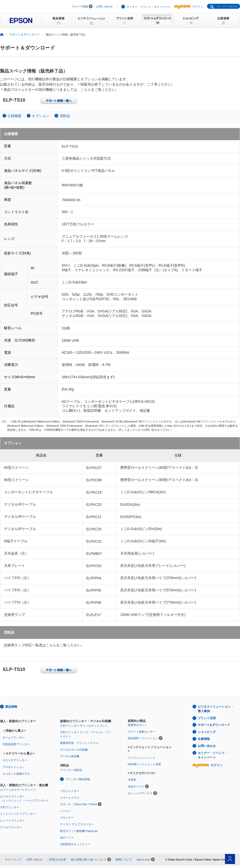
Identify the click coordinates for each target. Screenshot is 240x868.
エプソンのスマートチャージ (18, 790)
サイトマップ (13, 859)
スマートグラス (70, 798)
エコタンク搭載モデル (16, 774)
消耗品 (65, 116)
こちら (86, 90)
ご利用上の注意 (57, 859)
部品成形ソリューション (143, 738)
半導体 (132, 780)
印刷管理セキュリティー (75, 844)
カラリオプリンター (15, 760)
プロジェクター (70, 791)
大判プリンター (10, 807)
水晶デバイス (136, 786)
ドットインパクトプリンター (18, 814)
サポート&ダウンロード (214, 725)
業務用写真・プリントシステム (79, 743)
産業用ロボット (137, 725)
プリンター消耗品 (71, 770)
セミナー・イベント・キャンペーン (148, 7)
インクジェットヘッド (141, 758)
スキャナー (67, 817)
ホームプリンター (13, 737)
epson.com (143, 859)
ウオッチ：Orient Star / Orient (78, 804)
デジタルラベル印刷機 (74, 750)
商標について (124, 859)
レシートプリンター (12, 820)
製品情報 (11, 707)
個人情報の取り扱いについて (89, 859)
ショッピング (207, 732)
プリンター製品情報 (78, 779)
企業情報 (204, 739)
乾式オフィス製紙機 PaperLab (79, 831)
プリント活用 (207, 718)
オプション (40, 116)
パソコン (65, 811)
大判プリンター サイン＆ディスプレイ (84, 726)
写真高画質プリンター (16, 744)
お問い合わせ (104, 7)
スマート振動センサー (141, 732)
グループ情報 (80, 7)
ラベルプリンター (11, 827)
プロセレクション (13, 767)
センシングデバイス (140, 793)
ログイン (189, 7)
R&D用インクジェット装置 (144, 764)
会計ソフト (67, 837)
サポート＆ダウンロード (25, 35)
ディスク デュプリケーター (77, 824)
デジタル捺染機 (70, 756)
